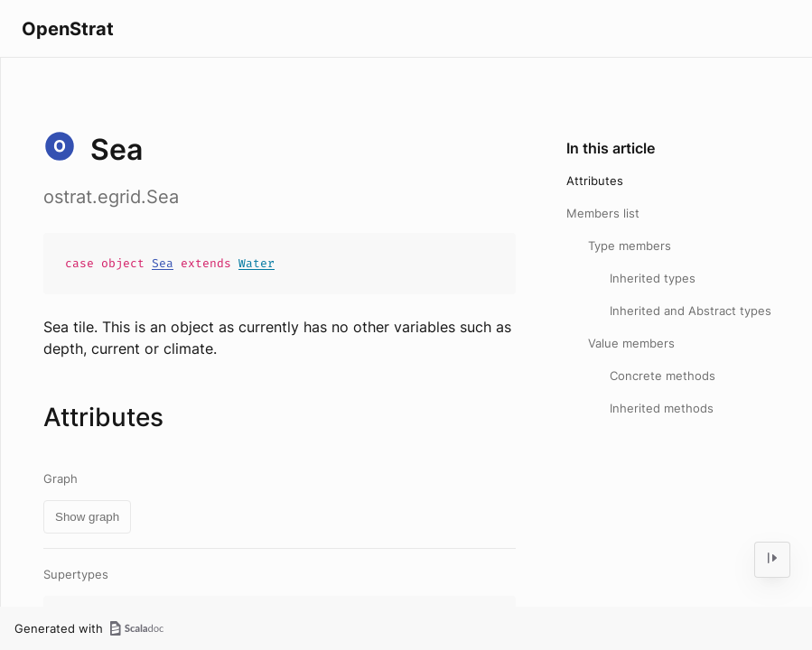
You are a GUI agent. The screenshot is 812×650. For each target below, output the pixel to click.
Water (257, 263)
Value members (631, 343)
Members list (603, 213)
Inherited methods (662, 408)
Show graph (87, 517)
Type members (630, 246)
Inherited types (653, 278)
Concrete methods (663, 376)
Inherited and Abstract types (691, 311)
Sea (163, 263)
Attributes (595, 181)
